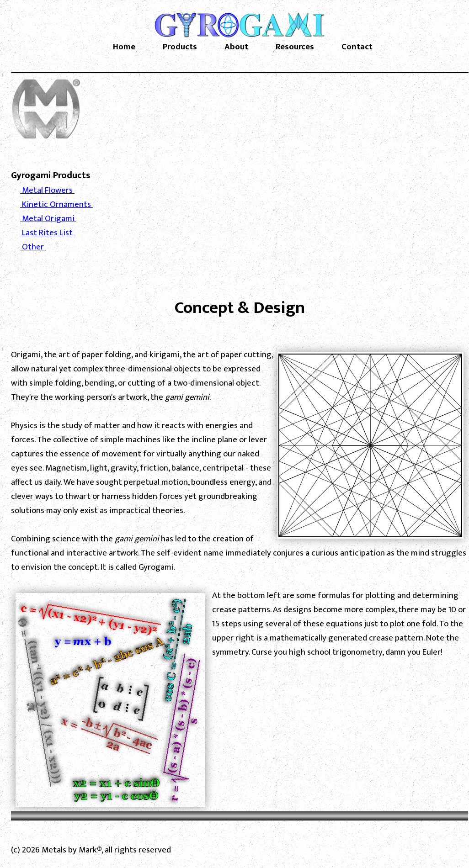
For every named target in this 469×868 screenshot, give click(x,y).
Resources (295, 47)
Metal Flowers (47, 190)
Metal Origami (48, 219)
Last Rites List (47, 233)
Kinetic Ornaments (56, 204)
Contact (357, 47)
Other (33, 247)
